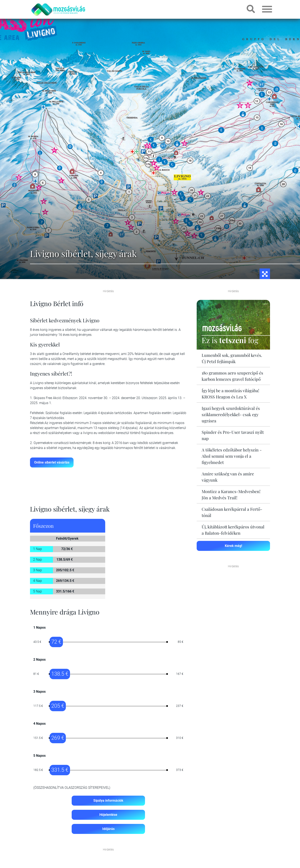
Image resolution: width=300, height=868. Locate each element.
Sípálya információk (108, 801)
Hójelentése (108, 815)
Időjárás (108, 829)
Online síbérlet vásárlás (52, 462)
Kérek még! (233, 546)
